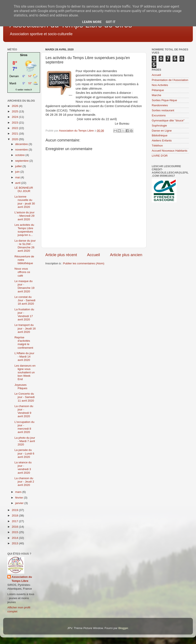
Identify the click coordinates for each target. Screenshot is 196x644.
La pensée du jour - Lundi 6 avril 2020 (24, 453)
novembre (22, 150)
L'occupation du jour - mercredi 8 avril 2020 (24, 427)
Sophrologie (159, 126)
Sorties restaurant (163, 110)
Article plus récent (61, 255)
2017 (15, 521)
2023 (15, 123)
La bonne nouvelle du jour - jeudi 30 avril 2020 (25, 202)
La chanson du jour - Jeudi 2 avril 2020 (24, 482)
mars (19, 492)
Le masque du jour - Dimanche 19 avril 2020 (25, 286)
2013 (15, 543)
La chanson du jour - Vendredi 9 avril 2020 (24, 411)
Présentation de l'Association (170, 80)
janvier (20, 503)
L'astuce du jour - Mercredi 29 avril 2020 (25, 216)
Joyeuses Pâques (21, 387)
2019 (15, 510)
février (19, 498)
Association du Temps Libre (22, 579)
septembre (22, 161)
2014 (15, 538)
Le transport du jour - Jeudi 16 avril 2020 (25, 328)
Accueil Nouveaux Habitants (170, 151)
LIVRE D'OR (160, 156)
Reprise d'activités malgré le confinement (24, 343)
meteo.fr (28, 90)
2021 (15, 134)
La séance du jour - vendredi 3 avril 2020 (23, 468)
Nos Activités (160, 85)
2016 (15, 527)
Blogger (123, 628)
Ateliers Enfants (162, 140)
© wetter (19, 90)
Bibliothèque (160, 135)
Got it (111, 22)
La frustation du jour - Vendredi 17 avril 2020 (24, 315)
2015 (15, 532)
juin (18, 172)
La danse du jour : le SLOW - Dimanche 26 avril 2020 (25, 246)
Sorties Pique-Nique (164, 100)
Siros (24, 55)
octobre (20, 155)
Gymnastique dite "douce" (168, 120)
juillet (19, 166)
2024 (15, 117)
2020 (15, 139)
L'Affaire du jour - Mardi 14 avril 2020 (24, 357)
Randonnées (160, 105)
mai (18, 177)
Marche (156, 95)
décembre (22, 144)
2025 (15, 111)
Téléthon (157, 146)
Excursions (159, 115)
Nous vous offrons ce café (22, 272)
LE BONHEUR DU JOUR (24, 189)
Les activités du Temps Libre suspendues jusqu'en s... (24, 230)
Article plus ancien (126, 255)
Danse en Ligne (162, 131)
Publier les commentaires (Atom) (84, 263)
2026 (15, 106)
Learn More (92, 22)
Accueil (93, 255)
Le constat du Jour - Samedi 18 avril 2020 (25, 300)
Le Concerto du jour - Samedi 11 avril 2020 (25, 397)
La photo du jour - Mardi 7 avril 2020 (25, 441)
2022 (15, 128)
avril (18, 183)
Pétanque (158, 90)
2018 (15, 516)
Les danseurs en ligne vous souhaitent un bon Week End (25, 372)
